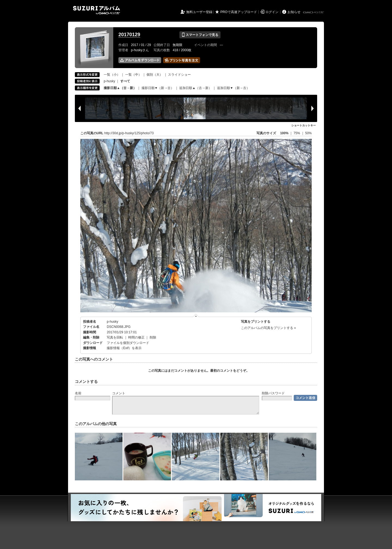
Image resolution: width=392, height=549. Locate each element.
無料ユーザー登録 (199, 12)
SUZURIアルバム (97, 10)
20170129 (129, 35)
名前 (78, 393)
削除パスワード (273, 393)
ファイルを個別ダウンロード (128, 343)
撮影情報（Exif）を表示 (124, 348)
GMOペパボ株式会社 (314, 13)
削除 (153, 337)
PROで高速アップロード (239, 12)
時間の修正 (136, 337)
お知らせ (294, 12)
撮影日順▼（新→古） (158, 88)
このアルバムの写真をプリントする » (268, 328)
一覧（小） (112, 75)
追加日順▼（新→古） (233, 88)
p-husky (109, 81)
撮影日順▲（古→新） (120, 88)
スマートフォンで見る (200, 35)
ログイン (272, 12)
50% (308, 133)
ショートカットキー (304, 125)
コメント (119, 393)
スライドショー (179, 75)
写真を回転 (115, 337)
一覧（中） (133, 75)
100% (284, 133)
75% (297, 133)
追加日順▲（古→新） (195, 88)
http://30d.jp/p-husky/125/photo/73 (129, 133)
